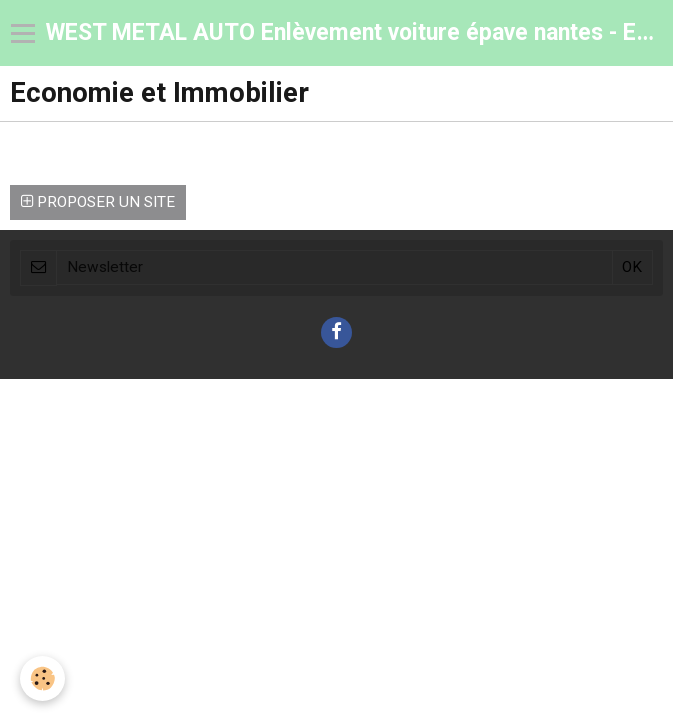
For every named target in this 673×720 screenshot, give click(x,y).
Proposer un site (98, 202)
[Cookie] (42, 678)
